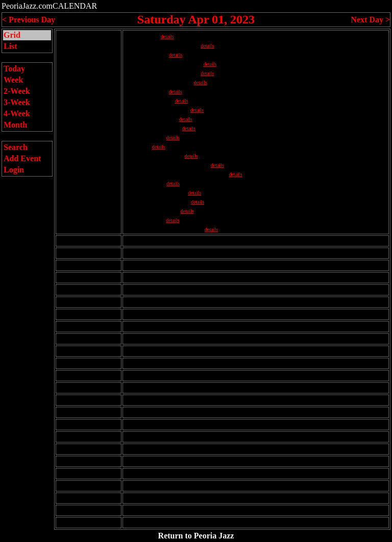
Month (15, 125)
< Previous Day (29, 20)
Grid (12, 35)
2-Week (17, 91)
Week (13, 80)
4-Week (17, 114)
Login (14, 170)
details (167, 36)
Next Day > (370, 20)
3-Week (17, 102)
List (10, 46)
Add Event (22, 158)
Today (14, 69)
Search (16, 147)
